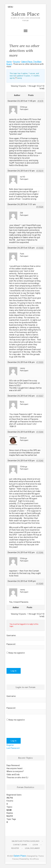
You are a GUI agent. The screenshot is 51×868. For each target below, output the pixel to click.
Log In (14, 671)
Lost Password (13, 748)
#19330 (40, 248)
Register (10, 745)
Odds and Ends (13, 775)
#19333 (40, 362)
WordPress (34, 859)
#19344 (40, 432)
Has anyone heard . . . (16, 768)
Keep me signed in (17, 653)
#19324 (40, 207)
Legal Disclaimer (32, 848)
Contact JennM (20, 845)
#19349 (40, 584)
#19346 (40, 552)
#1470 (40, 101)
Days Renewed (13, 765)
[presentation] (27, 660)
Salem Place (26, 14)
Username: (11, 635)
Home (9, 62)
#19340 (40, 461)
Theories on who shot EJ (17, 778)
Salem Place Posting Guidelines (26, 841)
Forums (17, 62)
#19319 (40, 171)
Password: (11, 644)
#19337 (40, 396)
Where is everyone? (15, 771)
